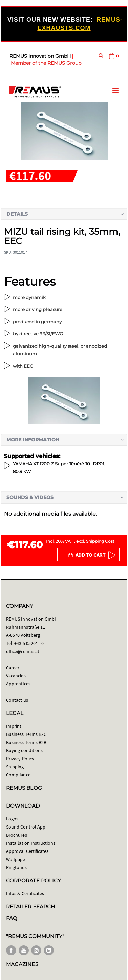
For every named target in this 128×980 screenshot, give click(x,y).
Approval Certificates (27, 851)
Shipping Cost (100, 541)
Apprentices (18, 684)
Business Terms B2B (26, 742)
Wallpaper (17, 859)
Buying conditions (24, 750)
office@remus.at (23, 651)
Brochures (17, 835)
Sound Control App (26, 827)
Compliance (18, 775)
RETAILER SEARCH (30, 906)
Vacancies (16, 676)
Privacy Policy (20, 759)
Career (13, 668)
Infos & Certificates (25, 893)
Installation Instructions (31, 843)
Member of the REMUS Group (46, 63)
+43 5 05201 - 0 (29, 643)
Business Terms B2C (26, 734)
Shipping (15, 767)
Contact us (17, 700)
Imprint (14, 726)
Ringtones (16, 867)
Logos (12, 819)
